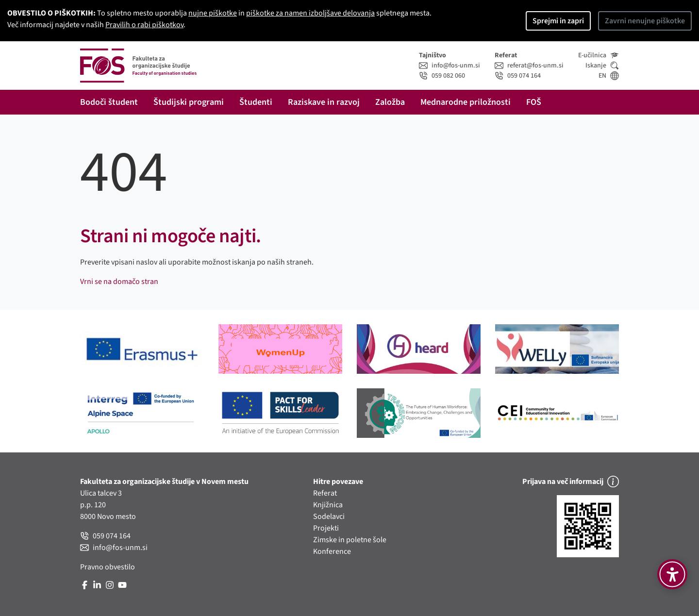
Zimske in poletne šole (350, 540)
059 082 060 (442, 76)
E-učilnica (599, 55)
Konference (332, 551)
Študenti (256, 102)
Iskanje (602, 66)
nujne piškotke (213, 13)
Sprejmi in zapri (558, 21)
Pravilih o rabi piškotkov (144, 25)
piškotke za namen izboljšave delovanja (310, 13)
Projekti (326, 528)
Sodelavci (329, 516)
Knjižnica (328, 505)
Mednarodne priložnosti (466, 102)
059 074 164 (518, 76)
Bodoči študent (109, 102)
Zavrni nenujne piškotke (645, 21)
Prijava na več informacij (571, 482)
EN (609, 76)
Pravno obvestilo (108, 567)
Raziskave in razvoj (324, 102)
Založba (390, 102)
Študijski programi (189, 102)
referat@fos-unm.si (529, 66)
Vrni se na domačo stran (119, 282)
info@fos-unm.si (449, 66)
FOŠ (534, 102)
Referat (325, 493)
